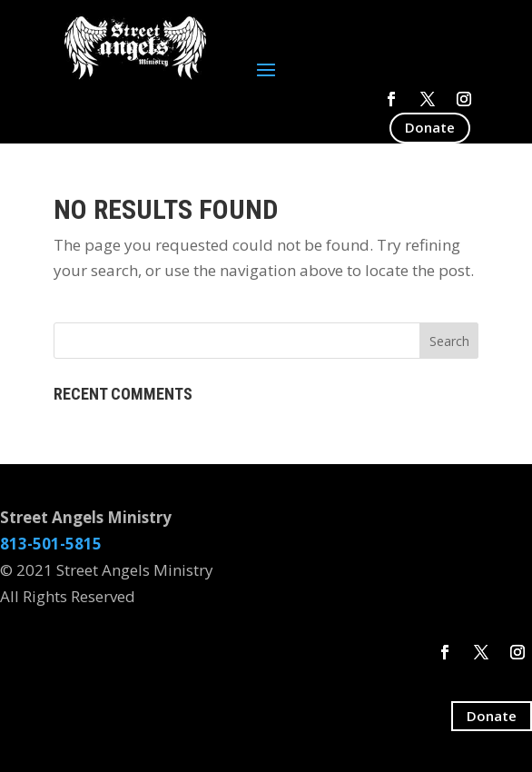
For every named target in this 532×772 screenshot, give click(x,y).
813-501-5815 (51, 544)
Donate (430, 127)
